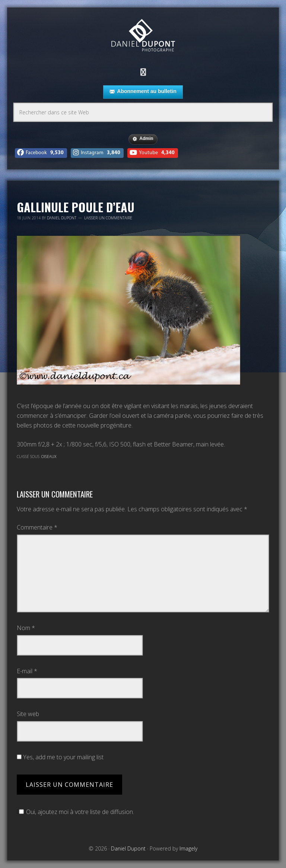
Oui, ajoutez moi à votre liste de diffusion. (75, 812)
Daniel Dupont (143, 36)
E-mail (27, 671)
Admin (143, 139)
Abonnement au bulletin (143, 92)
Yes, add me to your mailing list (60, 757)
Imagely (188, 848)
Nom (26, 628)
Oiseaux (49, 457)
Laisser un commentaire (108, 218)
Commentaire (37, 527)
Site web (28, 714)
